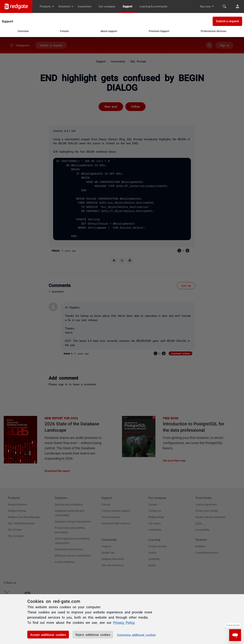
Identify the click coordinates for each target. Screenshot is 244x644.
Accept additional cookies (48, 635)
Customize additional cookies (136, 635)
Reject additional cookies (93, 635)
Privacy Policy (124, 622)
